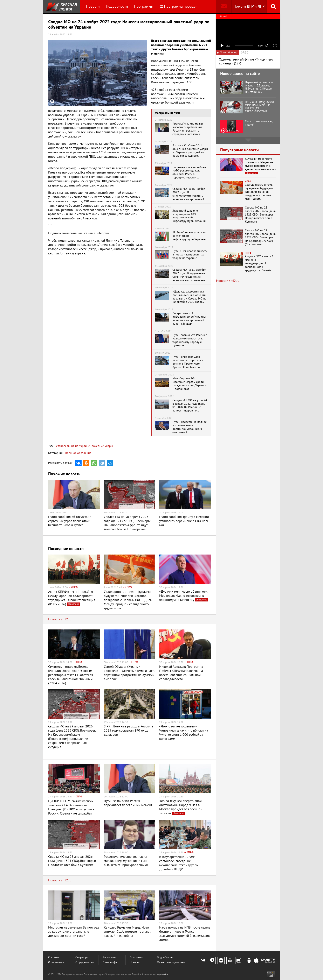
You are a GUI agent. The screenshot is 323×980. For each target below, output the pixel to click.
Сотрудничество (85, 962)
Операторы (82, 958)
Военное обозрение (78, 453)
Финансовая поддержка (171, 962)
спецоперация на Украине (73, 446)
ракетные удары (102, 446)
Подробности (117, 6)
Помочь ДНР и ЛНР (249, 6)
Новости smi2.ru (60, 619)
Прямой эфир (110, 962)
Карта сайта (163, 974)
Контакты (54, 958)
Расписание (109, 958)
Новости (93, 6)
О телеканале (56, 962)
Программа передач (178, 6)
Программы (144, 6)
